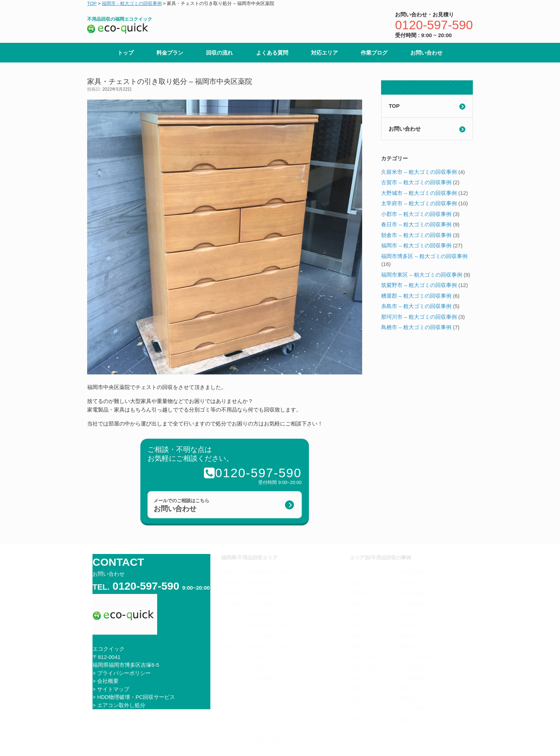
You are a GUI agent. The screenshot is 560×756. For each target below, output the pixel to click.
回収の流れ (219, 53)
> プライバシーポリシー (122, 673)
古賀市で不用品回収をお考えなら (261, 657)
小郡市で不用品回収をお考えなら (261, 667)
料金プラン (170, 53)
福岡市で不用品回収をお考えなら (261, 572)
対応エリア (324, 53)
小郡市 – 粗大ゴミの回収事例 (416, 214)
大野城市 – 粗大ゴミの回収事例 (419, 193)
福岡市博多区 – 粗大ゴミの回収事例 (424, 256)
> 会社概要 (106, 681)
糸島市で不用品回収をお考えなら (261, 625)
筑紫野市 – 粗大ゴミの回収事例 (419, 285)
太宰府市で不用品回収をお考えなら (264, 604)
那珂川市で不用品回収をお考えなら (264, 636)
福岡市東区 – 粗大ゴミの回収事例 (422, 275)
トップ (126, 53)
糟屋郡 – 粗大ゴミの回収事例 (416, 296)
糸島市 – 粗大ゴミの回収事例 (416, 306)
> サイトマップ (111, 689)
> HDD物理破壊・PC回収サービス (134, 697)
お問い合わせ (426, 53)
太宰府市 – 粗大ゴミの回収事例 (419, 203)
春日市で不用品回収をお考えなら (261, 614)
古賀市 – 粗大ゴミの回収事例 (416, 182)
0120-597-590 (434, 25)
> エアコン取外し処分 (119, 705)
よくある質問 (272, 53)
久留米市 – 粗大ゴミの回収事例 (419, 172)
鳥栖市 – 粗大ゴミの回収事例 (416, 327)
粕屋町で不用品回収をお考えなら (261, 646)
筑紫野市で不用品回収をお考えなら (264, 593)
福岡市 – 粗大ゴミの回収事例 (416, 245)
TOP (394, 106)
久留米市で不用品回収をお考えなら (264, 678)
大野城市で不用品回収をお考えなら (264, 583)
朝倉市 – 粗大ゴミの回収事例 (416, 235)
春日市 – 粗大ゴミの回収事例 (416, 224)
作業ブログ (374, 53)
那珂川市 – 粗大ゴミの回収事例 (419, 317)
